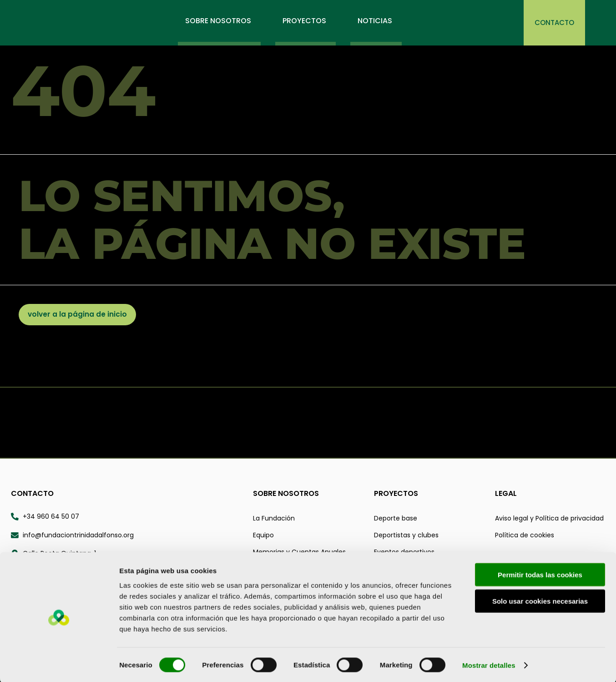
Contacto (32, 494)
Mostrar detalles (489, 664)
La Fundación (274, 519)
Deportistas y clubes (406, 536)
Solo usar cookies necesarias (540, 600)
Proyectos (396, 494)
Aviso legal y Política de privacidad (549, 519)
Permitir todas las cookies (540, 573)
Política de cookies (525, 536)
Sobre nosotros (286, 494)
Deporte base (396, 519)
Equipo (263, 536)
